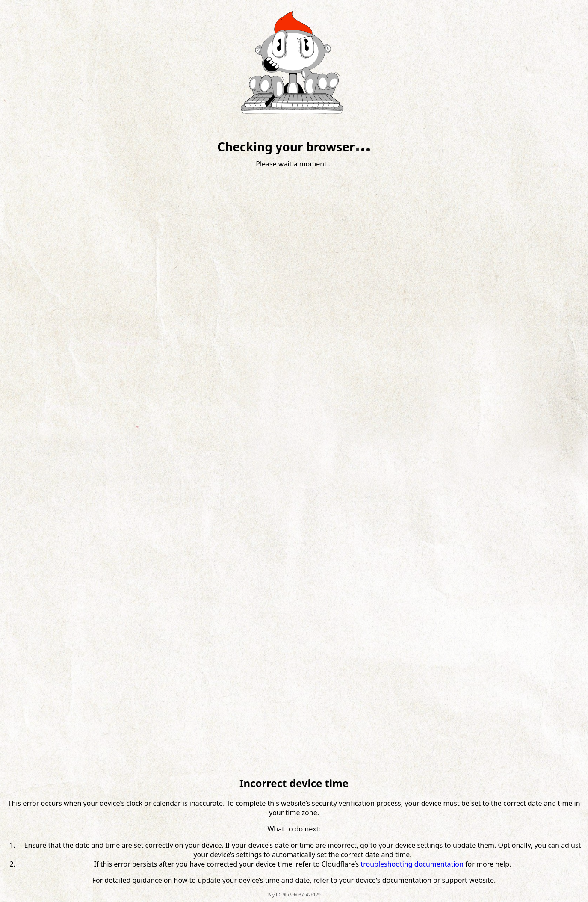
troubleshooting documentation (412, 864)
